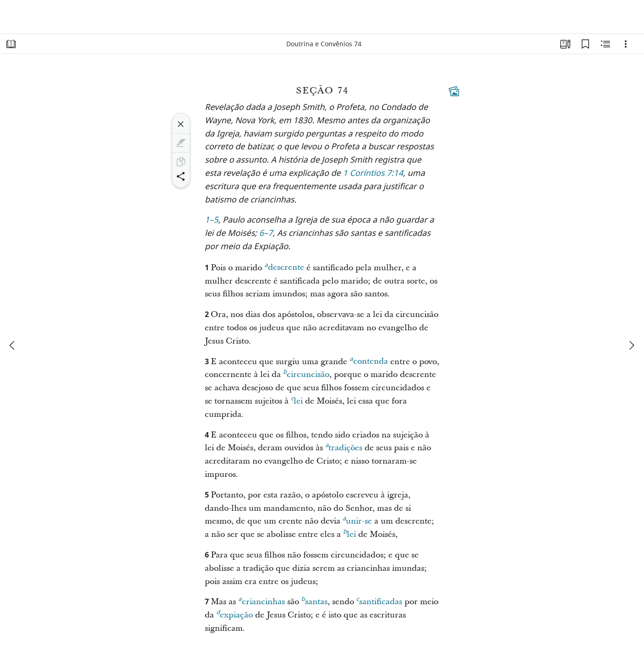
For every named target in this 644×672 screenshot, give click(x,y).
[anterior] (13, 345)
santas (314, 601)
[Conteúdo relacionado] (606, 44)
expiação (235, 614)
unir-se (357, 520)
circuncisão (306, 373)
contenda (368, 360)
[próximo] (631, 345)
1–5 (212, 221)
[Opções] (626, 44)
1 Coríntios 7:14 (373, 174)
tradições (344, 447)
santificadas (379, 601)
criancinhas (261, 601)
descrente (284, 266)
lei (297, 400)
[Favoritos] (585, 44)
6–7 (266, 234)
